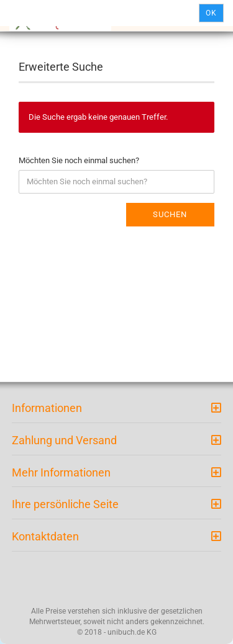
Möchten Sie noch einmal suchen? (79, 160)
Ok (211, 13)
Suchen (170, 214)
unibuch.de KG (132, 632)
